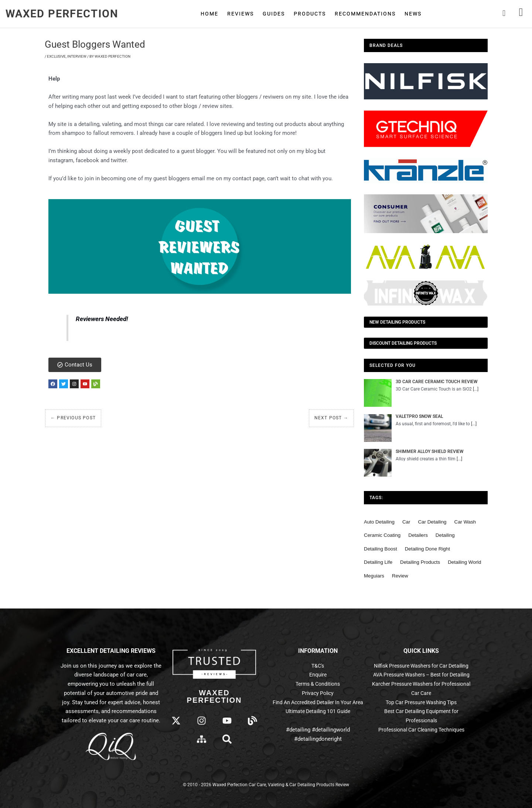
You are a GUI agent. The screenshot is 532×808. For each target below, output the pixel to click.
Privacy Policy (318, 693)
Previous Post (73, 420)
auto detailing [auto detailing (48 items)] (379, 522)
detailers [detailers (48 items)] (418, 535)
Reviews (241, 14)
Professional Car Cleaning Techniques (421, 748)
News (413, 14)
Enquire (318, 675)
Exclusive (56, 56)
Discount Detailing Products (403, 343)
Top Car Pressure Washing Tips (421, 720)
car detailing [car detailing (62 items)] (432, 522)
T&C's (318, 666)
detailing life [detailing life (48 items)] (378, 562)
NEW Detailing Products (397, 322)
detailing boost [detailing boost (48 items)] (381, 549)
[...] (476, 389)
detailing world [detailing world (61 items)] (464, 562)
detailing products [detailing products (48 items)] (420, 562)
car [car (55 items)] (406, 522)
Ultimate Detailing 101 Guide (318, 711)
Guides (274, 14)
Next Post (331, 420)
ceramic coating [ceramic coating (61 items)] (382, 535)
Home (209, 14)
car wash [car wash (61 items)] (465, 522)
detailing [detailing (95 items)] (445, 535)
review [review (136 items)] (400, 576)
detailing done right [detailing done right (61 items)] (427, 549)
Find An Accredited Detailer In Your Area (318, 702)
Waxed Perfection (62, 14)
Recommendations (365, 14)
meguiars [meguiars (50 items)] (374, 576)
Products (310, 14)
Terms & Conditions (318, 684)
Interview (77, 56)
